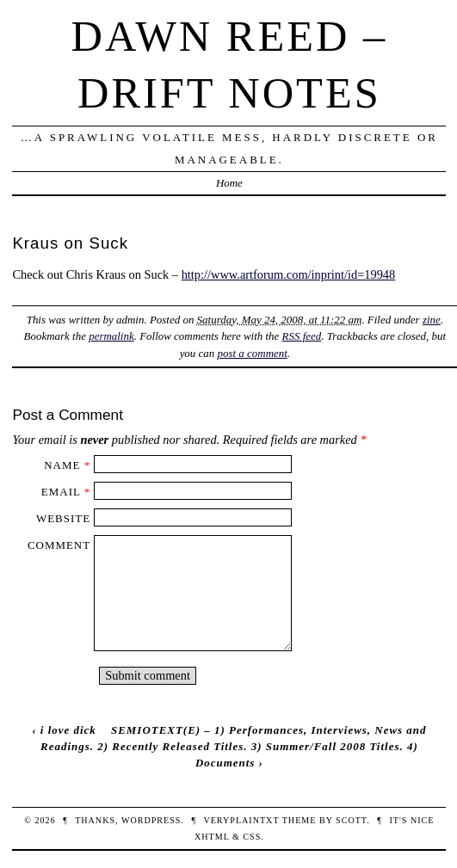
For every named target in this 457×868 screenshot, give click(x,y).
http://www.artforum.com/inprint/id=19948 (289, 274)
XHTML (212, 837)
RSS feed (302, 336)
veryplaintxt (241, 820)
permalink (111, 336)
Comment (59, 545)
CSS (252, 837)
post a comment (253, 353)
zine (432, 320)
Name (62, 465)
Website (63, 518)
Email (61, 492)
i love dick (68, 730)
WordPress (151, 820)
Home (229, 183)
